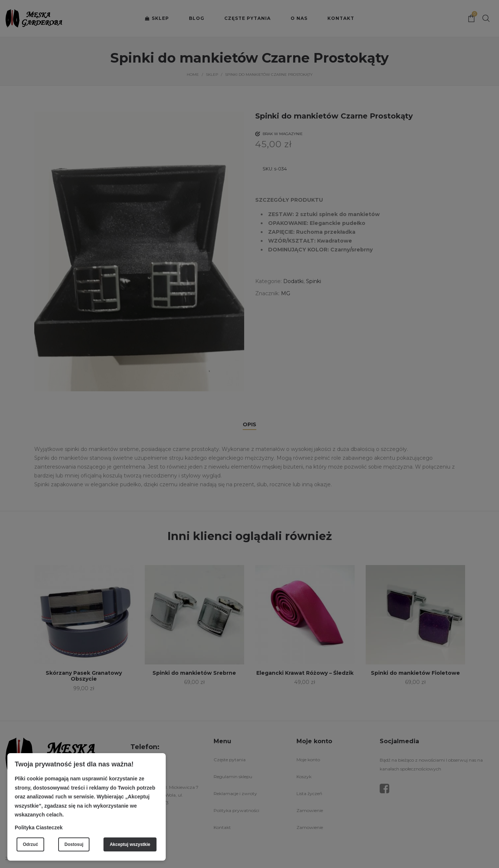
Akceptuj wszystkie (130, 844)
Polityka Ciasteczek (39, 828)
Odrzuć (30, 844)
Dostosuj (74, 844)
